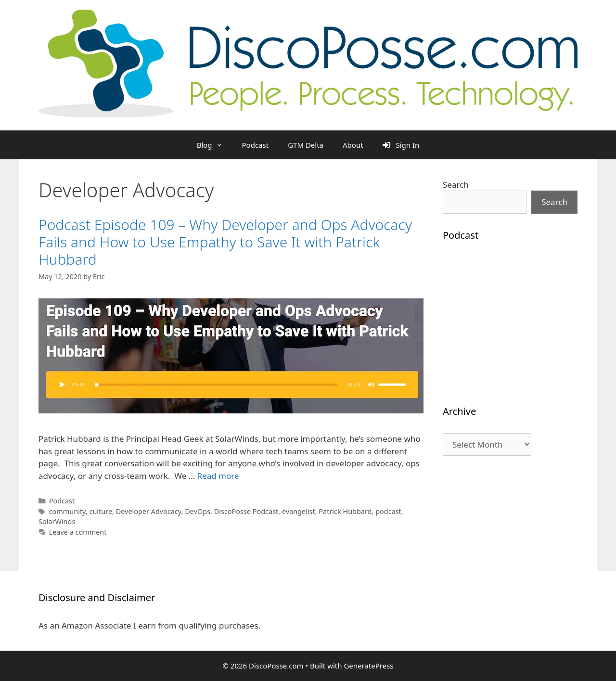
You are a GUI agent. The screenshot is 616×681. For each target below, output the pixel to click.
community (67, 511)
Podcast (256, 145)
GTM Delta (306, 145)
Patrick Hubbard (345, 511)
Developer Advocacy (149, 511)
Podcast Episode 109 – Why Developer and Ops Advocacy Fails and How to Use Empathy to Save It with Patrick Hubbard (225, 242)
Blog (215, 145)
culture (101, 511)
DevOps (198, 511)
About (353, 145)
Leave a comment (78, 532)
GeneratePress (368, 666)
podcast (388, 511)
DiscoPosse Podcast (246, 511)
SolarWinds (57, 521)
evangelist (299, 511)
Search (456, 185)
